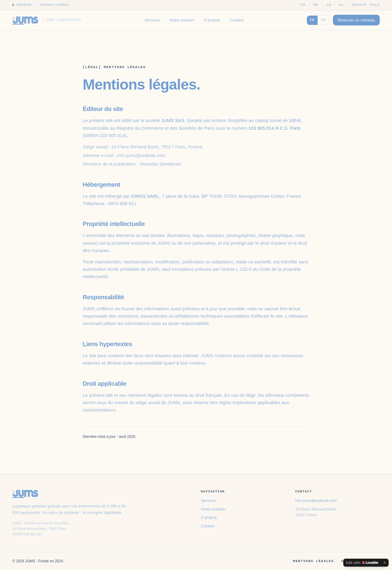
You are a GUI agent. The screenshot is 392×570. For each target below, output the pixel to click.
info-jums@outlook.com (316, 501)
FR (312, 20)
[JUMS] (47, 20)
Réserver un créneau (356, 20)
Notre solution (182, 20)
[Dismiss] (385, 563)
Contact (237, 20)
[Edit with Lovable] (362, 563)
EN (323, 20)
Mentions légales (314, 561)
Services (152, 20)
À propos (212, 20)
